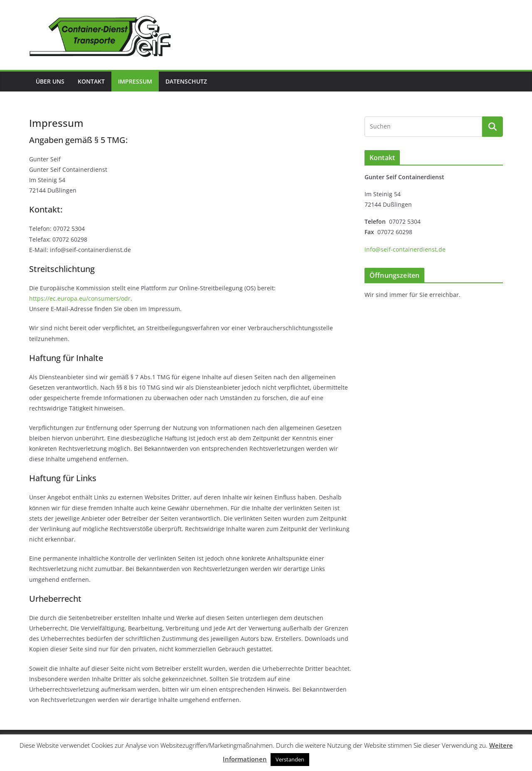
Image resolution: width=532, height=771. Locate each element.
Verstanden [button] (290, 759)
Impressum (135, 81)
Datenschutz (186, 81)
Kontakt (91, 81)
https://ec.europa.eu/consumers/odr (80, 298)
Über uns (50, 81)
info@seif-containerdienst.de (405, 249)
